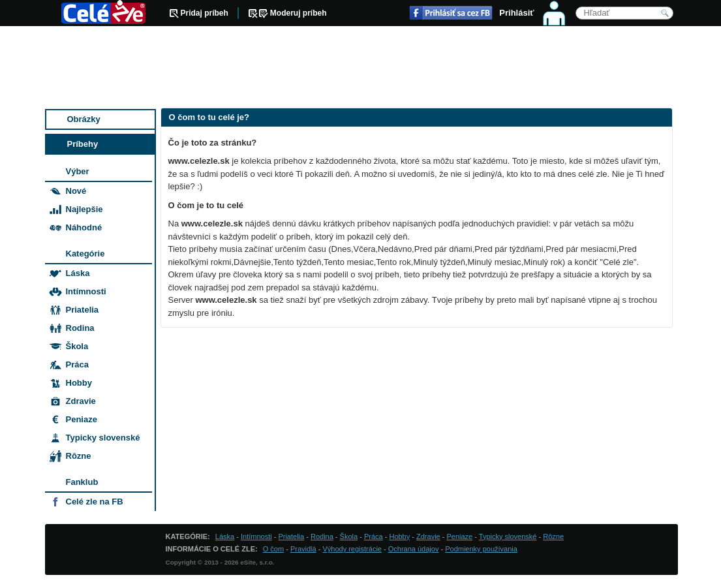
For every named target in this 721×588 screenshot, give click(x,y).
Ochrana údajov (414, 549)
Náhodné (84, 227)
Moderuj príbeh (299, 13)
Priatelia (83, 310)
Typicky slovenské (103, 438)
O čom (273, 549)
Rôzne (79, 456)
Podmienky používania (481, 549)
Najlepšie (84, 209)
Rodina (80, 328)
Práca (77, 364)
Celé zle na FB (95, 502)
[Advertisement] (361, 69)
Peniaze (82, 419)
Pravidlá (303, 549)
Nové (76, 191)
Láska (78, 273)
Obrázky (84, 119)
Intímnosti (86, 291)
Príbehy (83, 144)
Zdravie (81, 401)
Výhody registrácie (352, 549)
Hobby (79, 383)
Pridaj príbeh (205, 13)
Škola (77, 346)
